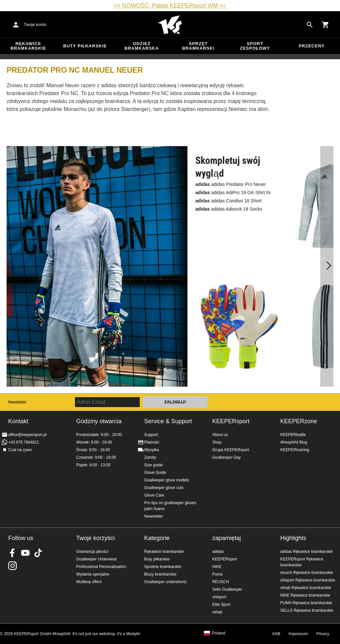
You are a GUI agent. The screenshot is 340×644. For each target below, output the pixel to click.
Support (151, 435)
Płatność (152, 442)
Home (170, 25)
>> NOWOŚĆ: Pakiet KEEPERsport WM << (170, 6)
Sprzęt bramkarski (198, 46)
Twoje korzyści (96, 538)
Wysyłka (152, 450)
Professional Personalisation (101, 567)
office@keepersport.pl (27, 435)
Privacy (323, 634)
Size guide (154, 465)
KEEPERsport (231, 421)
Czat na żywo (20, 450)
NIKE (217, 567)
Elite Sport (221, 605)
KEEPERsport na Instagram (12, 566)
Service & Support (168, 421)
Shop (217, 442)
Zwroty (150, 457)
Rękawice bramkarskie (28, 46)
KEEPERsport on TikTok (38, 553)
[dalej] (327, 267)
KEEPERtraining (295, 450)
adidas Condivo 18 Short (229, 201)
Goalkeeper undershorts (166, 582)
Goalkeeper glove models (167, 480)
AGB (276, 634)
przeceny (312, 46)
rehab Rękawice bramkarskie (306, 588)
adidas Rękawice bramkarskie (306, 552)
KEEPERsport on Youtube (25, 553)
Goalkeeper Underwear (97, 559)
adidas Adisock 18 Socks (229, 209)
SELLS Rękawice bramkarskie (307, 610)
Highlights (293, 538)
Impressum (298, 634)
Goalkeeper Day (226, 457)
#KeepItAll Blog (294, 442)
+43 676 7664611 (24, 442)
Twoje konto (35, 25)
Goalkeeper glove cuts (164, 488)
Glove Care (154, 495)
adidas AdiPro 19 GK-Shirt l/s (233, 193)
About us (220, 435)
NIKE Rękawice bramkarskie (305, 595)
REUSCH (220, 582)
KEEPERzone (299, 421)
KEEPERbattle (293, 435)
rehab (217, 612)
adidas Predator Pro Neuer (231, 184)
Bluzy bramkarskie (160, 574)
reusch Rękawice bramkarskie (306, 573)
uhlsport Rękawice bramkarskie (308, 580)
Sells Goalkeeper (227, 589)
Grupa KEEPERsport (231, 450)
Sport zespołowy (255, 46)
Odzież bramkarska (142, 46)
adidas (218, 552)
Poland (218, 633)
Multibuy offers (89, 582)
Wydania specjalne (93, 574)
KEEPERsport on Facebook (12, 553)
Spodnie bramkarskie (163, 567)
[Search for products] (310, 25)
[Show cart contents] (326, 25)
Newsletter (17, 402)
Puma (217, 574)
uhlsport (219, 597)
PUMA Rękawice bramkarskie (306, 603)
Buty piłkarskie (85, 46)
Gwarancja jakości (92, 552)
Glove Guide (155, 473)
